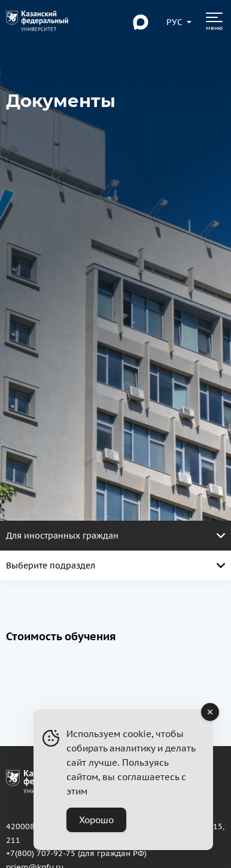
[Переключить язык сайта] (175, 22)
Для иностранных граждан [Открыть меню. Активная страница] (115, 536)
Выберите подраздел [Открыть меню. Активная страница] (115, 566)
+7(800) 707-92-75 (41, 853)
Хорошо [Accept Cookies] (96, 820)
